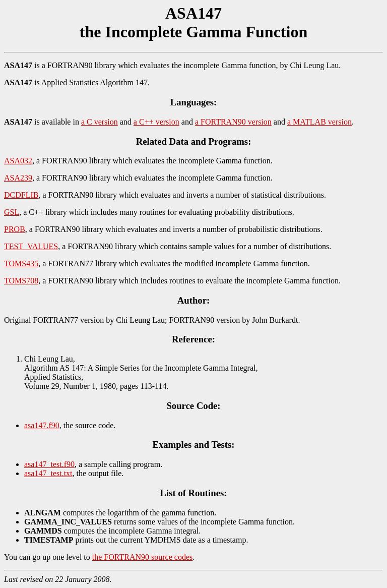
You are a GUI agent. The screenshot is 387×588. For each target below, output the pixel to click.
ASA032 (18, 161)
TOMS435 (21, 263)
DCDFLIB (21, 195)
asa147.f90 (42, 425)
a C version (100, 122)
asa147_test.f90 (49, 464)
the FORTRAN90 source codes (142, 557)
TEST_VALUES (31, 246)
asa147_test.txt (48, 473)
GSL (12, 212)
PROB (15, 229)
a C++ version (156, 122)
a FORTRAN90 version (233, 122)
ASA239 (18, 178)
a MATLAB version (319, 122)
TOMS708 (21, 281)
